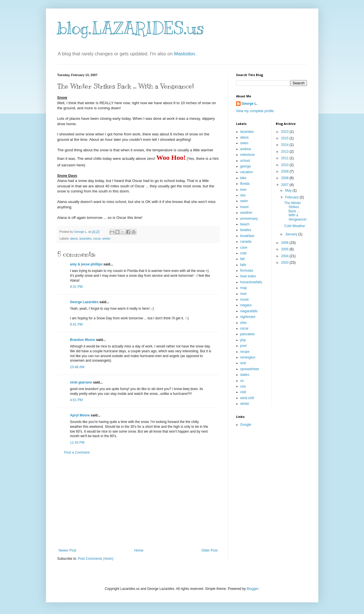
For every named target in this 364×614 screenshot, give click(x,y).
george (246, 166)
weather (246, 213)
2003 (285, 263)
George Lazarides (84, 302)
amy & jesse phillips (86, 264)
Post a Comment (77, 452)
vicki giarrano (81, 382)
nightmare (248, 317)
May (289, 190)
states (245, 375)
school (245, 161)
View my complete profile (255, 111)
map (244, 288)
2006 (285, 243)
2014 (285, 145)
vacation (247, 172)
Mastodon (184, 54)
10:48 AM (77, 367)
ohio (244, 323)
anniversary (249, 219)
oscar (97, 238)
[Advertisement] (138, 502)
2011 (285, 158)
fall (242, 259)
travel (244, 207)
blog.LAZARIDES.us (131, 28)
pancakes (248, 334)
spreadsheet (250, 369)
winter (107, 238)
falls (243, 265)
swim (244, 201)
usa (243, 386)
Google (246, 425)
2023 (285, 132)
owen (244, 143)
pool (244, 346)
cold (243, 253)
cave (244, 248)
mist (243, 294)
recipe (245, 352)
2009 (285, 171)
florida (245, 184)
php (243, 340)
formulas (247, 271)
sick (243, 363)
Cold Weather (295, 226)
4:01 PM (76, 400)
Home (139, 550)
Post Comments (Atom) (96, 559)
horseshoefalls (251, 282)
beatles (246, 230)
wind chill (247, 398)
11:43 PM (77, 443)
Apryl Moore (80, 415)
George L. (250, 104)
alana (74, 238)
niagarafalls (249, 311)
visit (243, 392)
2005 (285, 249)
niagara (246, 305)
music (245, 299)
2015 (285, 138)
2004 (285, 256)
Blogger (253, 589)
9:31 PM (76, 287)
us (242, 381)
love (243, 190)
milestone (248, 155)
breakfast (247, 236)
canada (246, 242)
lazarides (86, 238)
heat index (248, 276)
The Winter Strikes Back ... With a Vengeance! (295, 211)
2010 (285, 165)
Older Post (210, 550)
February (292, 197)
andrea (246, 149)
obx (243, 195)
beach (245, 224)
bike (243, 178)
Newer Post (68, 550)
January (292, 234)
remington (248, 357)
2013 (285, 152)
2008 (285, 178)
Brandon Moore (83, 340)
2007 (285, 185)
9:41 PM (76, 324)
